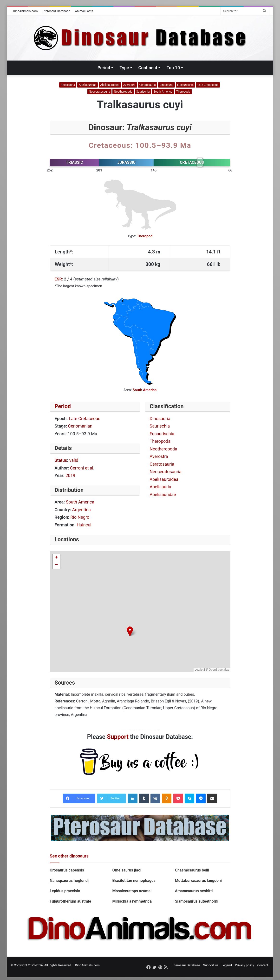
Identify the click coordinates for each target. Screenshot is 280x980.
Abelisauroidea (110, 85)
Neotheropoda (123, 92)
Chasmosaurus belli (192, 870)
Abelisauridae (88, 85)
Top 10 (173, 68)
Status (61, 460)
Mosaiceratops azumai (132, 891)
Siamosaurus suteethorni (197, 901)
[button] (130, 631)
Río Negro (80, 517)
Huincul (84, 525)
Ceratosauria (148, 85)
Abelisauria (68, 85)
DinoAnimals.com (25, 11)
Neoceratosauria (99, 92)
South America (163, 92)
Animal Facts (84, 11)
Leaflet (199, 670)
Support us (211, 965)
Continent (148, 68)
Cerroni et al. (82, 468)
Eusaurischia (185, 85)
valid (74, 460)
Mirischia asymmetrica (132, 901)
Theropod (145, 236)
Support (118, 737)
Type (124, 68)
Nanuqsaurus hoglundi (69, 881)
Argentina (81, 510)
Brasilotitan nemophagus (134, 881)
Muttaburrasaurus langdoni (198, 881)
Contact (263, 965)
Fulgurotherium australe (71, 901)
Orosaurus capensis (67, 870)
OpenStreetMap (219, 670)
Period (104, 68)
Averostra (129, 85)
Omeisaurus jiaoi (127, 870)
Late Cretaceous (208, 85)
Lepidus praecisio (65, 891)
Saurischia (143, 92)
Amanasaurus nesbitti (194, 891)
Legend (227, 965)
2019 (70, 475)
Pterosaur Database (56, 11)
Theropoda (183, 92)
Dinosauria (166, 85)
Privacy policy (244, 965)
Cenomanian (80, 426)
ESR (58, 279)
